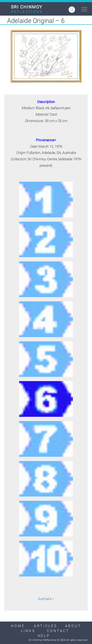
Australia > (46, 599)
